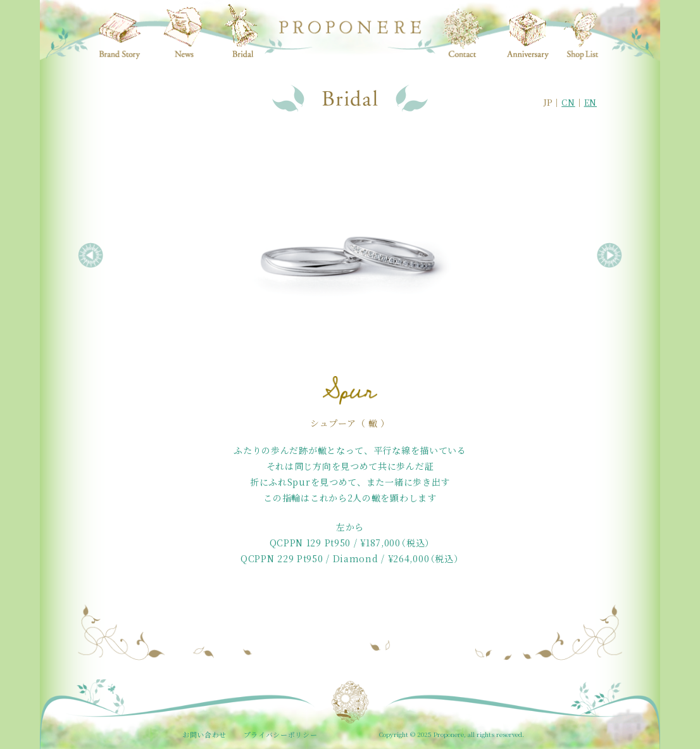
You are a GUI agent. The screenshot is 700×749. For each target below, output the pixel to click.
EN (591, 102)
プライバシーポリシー (281, 734)
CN (568, 102)
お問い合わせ (204, 734)
